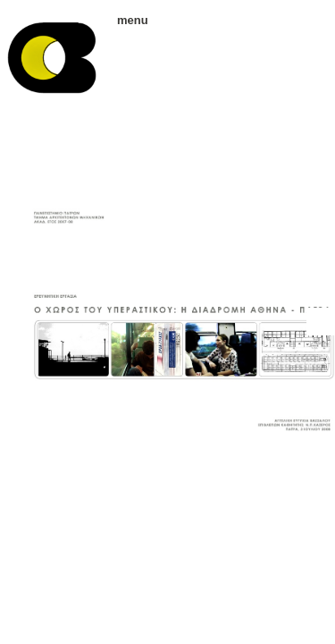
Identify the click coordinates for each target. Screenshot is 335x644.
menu (126, 20)
